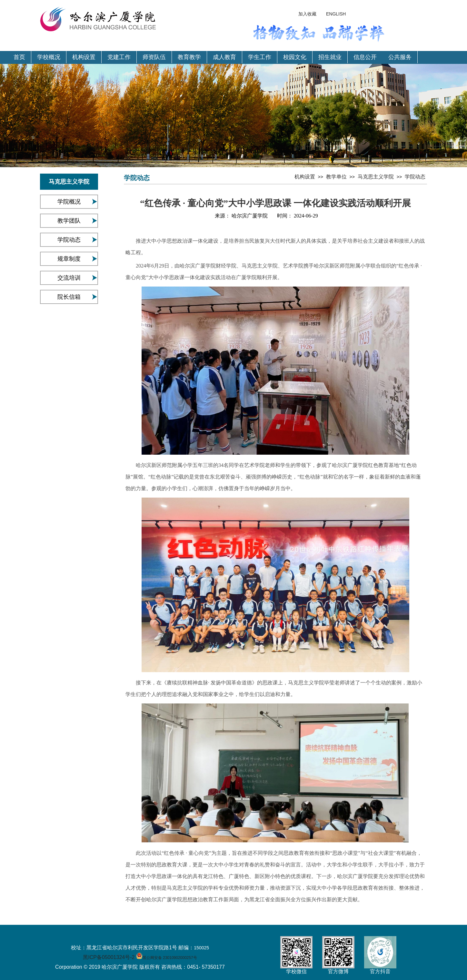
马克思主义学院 (376, 177)
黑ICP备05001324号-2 (109, 957)
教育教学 (189, 57)
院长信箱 (69, 297)
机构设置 (84, 57)
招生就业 (330, 57)
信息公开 (365, 57)
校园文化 (295, 57)
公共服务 (400, 57)
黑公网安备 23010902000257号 (170, 958)
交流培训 (69, 278)
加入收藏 (307, 14)
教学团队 (69, 221)
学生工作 (260, 57)
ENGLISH (336, 14)
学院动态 (69, 240)
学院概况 (69, 202)
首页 (19, 57)
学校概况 (49, 57)
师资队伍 (154, 57)
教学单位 (336, 177)
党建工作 (119, 57)
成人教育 (224, 57)
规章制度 (69, 259)
